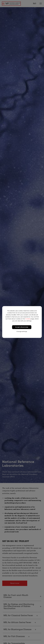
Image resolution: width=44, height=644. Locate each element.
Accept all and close (22, 327)
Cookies (28, 319)
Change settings (22, 332)
